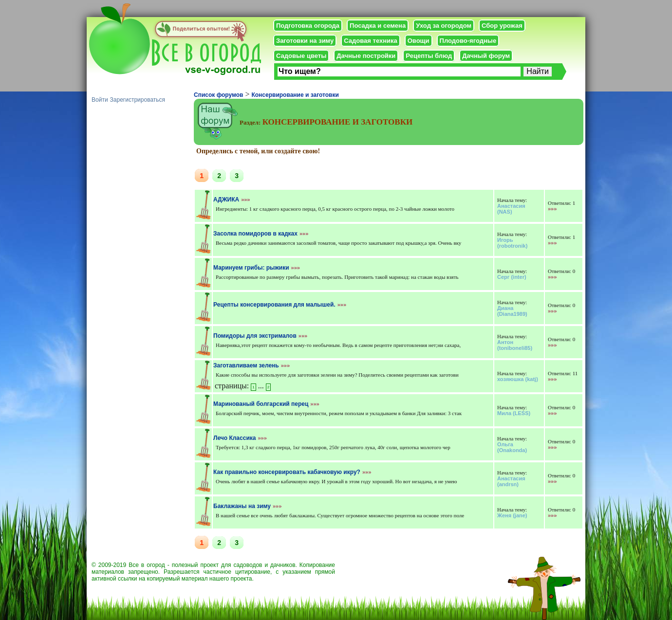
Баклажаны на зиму (242, 506)
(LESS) (514, 413)
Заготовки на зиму (305, 41)
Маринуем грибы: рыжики (251, 268)
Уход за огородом (444, 26)
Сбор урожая (502, 26)
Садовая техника (370, 41)
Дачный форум (486, 56)
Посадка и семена (378, 26)
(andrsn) (511, 481)
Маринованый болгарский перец (261, 404)
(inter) (512, 277)
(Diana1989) (512, 311)
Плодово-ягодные (468, 41)
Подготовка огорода (308, 26)
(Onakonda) (512, 447)
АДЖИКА (226, 200)
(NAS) (511, 209)
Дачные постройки (366, 56)
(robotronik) (512, 243)
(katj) (518, 379)
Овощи (419, 41)
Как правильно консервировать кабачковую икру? (287, 472)
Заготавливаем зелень (246, 365)
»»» (245, 200)
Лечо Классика (234, 438)
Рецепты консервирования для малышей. (274, 305)
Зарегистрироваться (138, 100)
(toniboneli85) (515, 345)
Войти (100, 100)
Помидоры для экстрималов (255, 336)
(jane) (512, 515)
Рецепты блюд (429, 56)
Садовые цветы (301, 56)
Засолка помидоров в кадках (255, 234)
